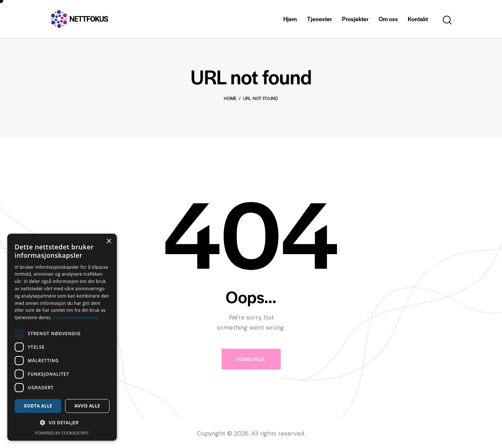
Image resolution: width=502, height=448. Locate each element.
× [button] (109, 242)
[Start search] (447, 20)
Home (230, 98)
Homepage (251, 359)
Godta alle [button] (38, 406)
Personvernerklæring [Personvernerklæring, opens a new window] (75, 317)
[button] (62, 423)
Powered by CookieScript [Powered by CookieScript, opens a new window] (62, 433)
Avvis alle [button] (87, 406)
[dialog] (62, 337)
